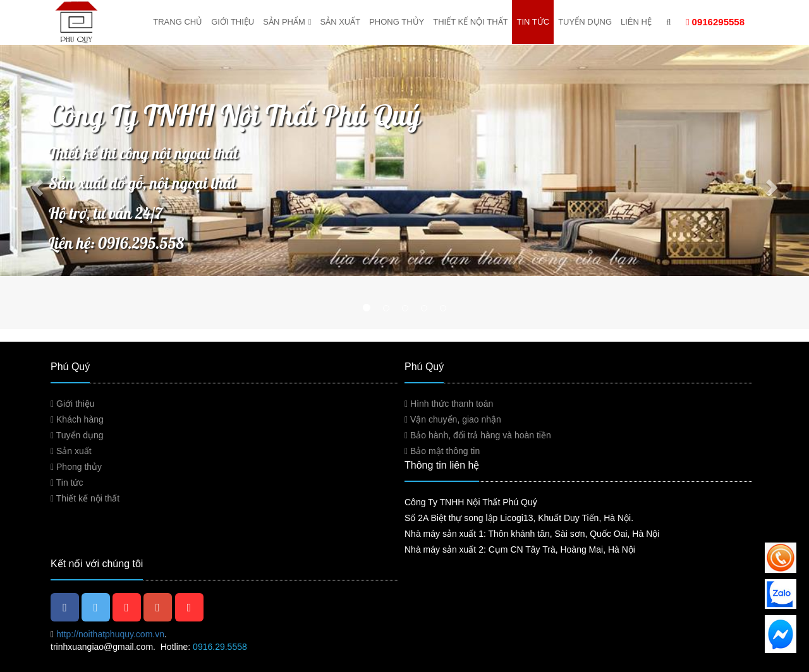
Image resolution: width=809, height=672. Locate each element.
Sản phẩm (282, 22)
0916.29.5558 (220, 647)
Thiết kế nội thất (466, 22)
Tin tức (529, 22)
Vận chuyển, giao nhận (453, 419)
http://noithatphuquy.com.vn (113, 634)
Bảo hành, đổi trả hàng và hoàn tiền (478, 435)
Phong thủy (393, 22)
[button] (61, 187)
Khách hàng (77, 419)
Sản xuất (336, 22)
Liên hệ (632, 22)
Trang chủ (172, 22)
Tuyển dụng (581, 22)
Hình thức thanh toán (449, 404)
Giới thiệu (226, 22)
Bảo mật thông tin (442, 451)
